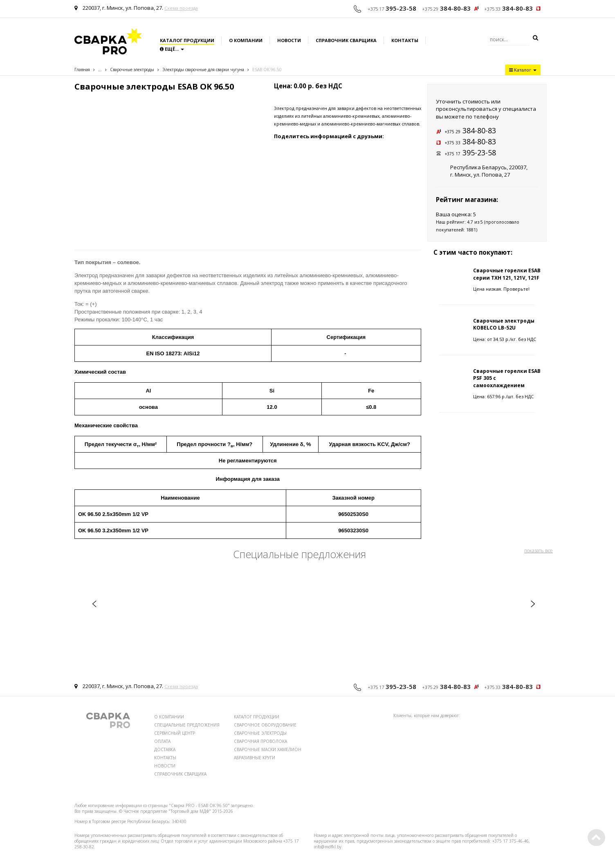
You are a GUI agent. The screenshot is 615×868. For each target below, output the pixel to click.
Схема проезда (181, 8)
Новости (289, 40)
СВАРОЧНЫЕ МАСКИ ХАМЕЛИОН (268, 749)
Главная (82, 70)
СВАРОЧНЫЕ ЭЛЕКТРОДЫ (260, 733)
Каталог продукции (187, 40)
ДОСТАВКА (165, 749)
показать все (539, 551)
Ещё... (172, 49)
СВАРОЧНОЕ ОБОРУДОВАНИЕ (265, 725)
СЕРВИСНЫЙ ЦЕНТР (175, 733)
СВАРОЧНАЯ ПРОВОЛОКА (260, 741)
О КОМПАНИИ (169, 717)
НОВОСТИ (165, 766)
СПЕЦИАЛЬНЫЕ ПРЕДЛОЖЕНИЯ (187, 725)
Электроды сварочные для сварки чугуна (203, 70)
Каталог (523, 70)
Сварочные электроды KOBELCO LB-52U (504, 324)
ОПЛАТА (162, 741)
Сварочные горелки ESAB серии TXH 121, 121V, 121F (507, 274)
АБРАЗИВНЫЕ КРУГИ (255, 758)
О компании (246, 40)
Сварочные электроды (132, 70)
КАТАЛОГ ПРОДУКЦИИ (257, 717)
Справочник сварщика (346, 40)
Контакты (405, 40)
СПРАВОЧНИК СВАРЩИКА (180, 774)
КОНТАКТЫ (165, 758)
